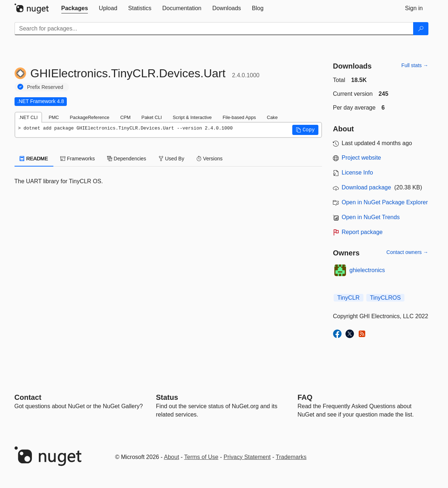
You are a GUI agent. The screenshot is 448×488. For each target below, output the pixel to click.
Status (167, 397)
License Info (357, 173)
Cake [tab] (272, 117)
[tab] (75, 8)
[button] (305, 130)
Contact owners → (407, 252)
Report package (362, 232)
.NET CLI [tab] (28, 117)
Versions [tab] (209, 159)
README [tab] (34, 159)
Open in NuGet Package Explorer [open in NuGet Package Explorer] (385, 202)
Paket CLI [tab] (152, 117)
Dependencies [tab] (127, 159)
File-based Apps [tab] (239, 117)
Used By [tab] (172, 159)
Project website (361, 158)
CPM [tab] (125, 117)
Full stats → (415, 65)
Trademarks (291, 457)
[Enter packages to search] (214, 29)
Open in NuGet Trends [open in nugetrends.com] (371, 217)
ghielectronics (367, 270)
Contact (28, 397)
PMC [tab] (54, 117)
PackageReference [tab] (89, 117)
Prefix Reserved (45, 87)
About (172, 457)
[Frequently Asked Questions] (305, 397)
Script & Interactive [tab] (192, 117)
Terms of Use (201, 457)
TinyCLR (349, 298)
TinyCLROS (385, 298)
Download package (366, 187)
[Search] (421, 29)
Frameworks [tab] (78, 159)
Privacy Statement (247, 457)
